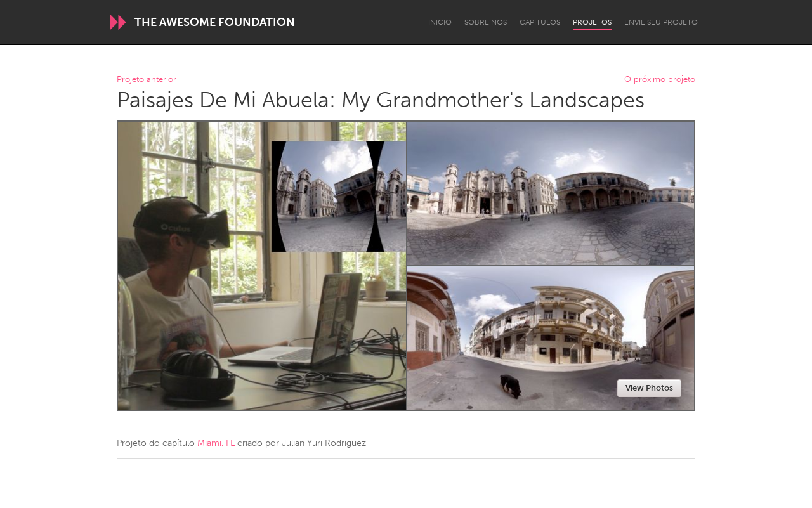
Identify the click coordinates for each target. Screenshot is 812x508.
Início (440, 22)
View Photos (649, 388)
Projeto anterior (147, 80)
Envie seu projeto (661, 22)
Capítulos (540, 22)
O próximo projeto (660, 80)
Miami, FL (216, 443)
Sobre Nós (486, 22)
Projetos (592, 22)
